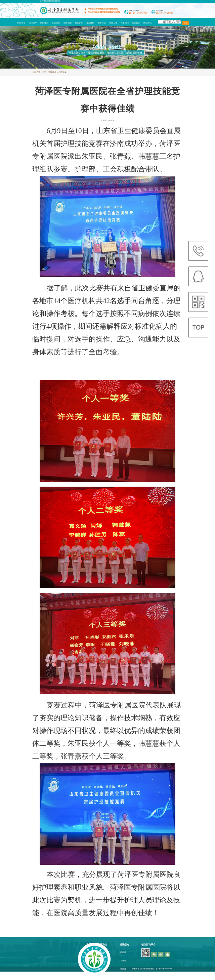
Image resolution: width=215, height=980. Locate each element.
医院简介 (101, 952)
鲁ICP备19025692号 (165, 969)
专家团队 (90, 23)
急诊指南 (123, 952)
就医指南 (68, 23)
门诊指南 (123, 961)
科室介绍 (79, 23)
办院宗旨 (101, 961)
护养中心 (101, 969)
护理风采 (62, 72)
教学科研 (102, 23)
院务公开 (136, 23)
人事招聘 (125, 23)
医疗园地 (101, 978)
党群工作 (113, 23)
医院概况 (44, 23)
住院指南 (123, 969)
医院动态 (56, 23)
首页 (44, 72)
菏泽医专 (33, 23)
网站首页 (21, 23)
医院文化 (147, 23)
